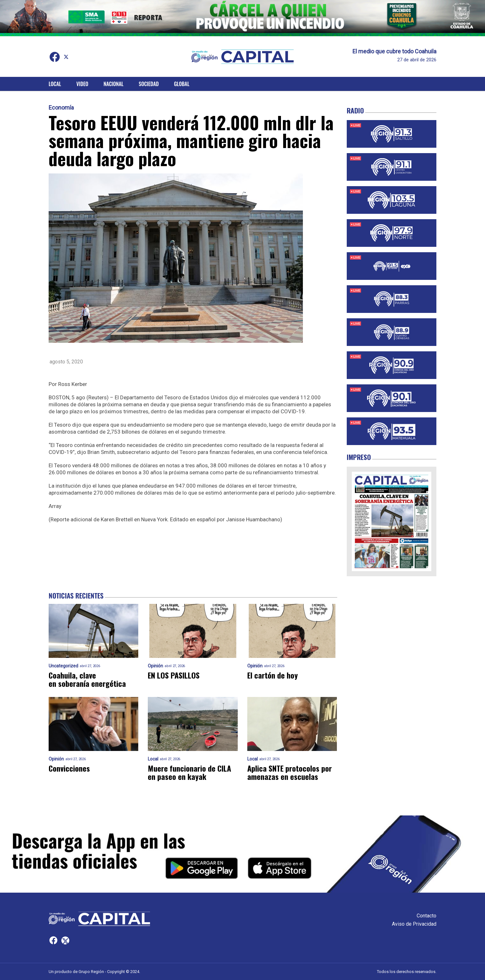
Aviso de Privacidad (414, 924)
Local (55, 84)
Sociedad (149, 84)
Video (82, 84)
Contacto (427, 916)
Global (182, 84)
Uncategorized (63, 666)
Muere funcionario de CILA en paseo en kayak (189, 772)
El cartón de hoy (273, 675)
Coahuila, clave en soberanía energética (87, 679)
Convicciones (69, 768)
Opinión (155, 666)
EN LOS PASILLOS (174, 675)
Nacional (114, 84)
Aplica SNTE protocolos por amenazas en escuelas (290, 772)
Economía (61, 108)
